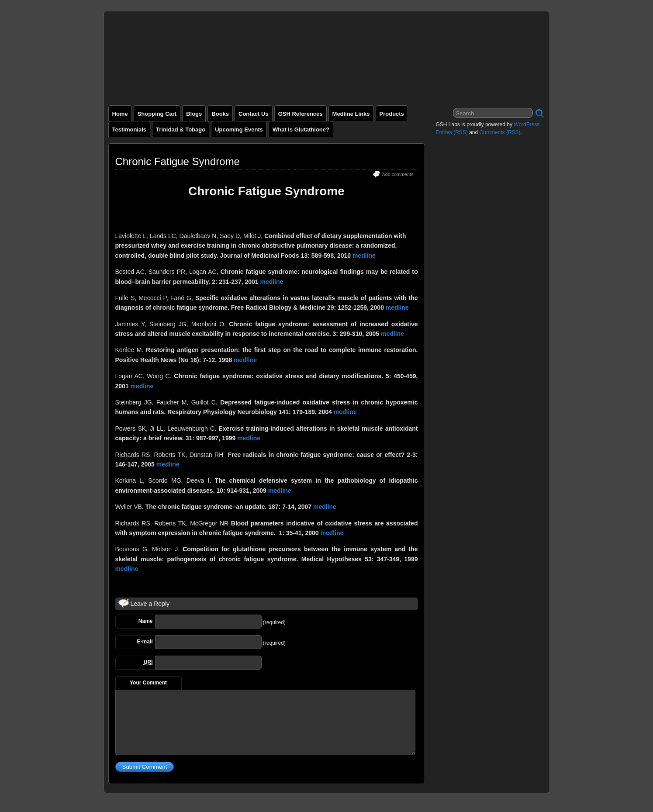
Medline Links (351, 114)
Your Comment (148, 683)
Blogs (194, 114)
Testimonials (130, 130)
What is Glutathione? (301, 130)
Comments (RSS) (500, 132)
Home (120, 114)
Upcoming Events (239, 130)
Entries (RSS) (452, 132)
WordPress (527, 124)
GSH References (301, 114)
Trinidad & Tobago (181, 130)
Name (146, 621)
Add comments (397, 174)
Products (392, 114)
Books (220, 114)
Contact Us (254, 114)
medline (364, 256)
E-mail (145, 642)
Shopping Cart (157, 114)
